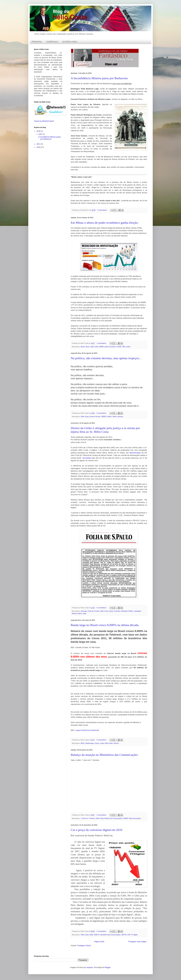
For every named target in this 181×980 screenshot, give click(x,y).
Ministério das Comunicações (111, 935)
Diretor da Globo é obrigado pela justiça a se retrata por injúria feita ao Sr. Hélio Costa (105, 430)
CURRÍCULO (52, 42)
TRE (124, 347)
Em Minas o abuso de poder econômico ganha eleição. (105, 223)
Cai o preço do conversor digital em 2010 (97, 830)
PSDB (119, 347)
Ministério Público (127, 611)
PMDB (101, 347)
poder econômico (110, 347)
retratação (138, 611)
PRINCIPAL (37, 42)
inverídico (117, 611)
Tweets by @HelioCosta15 (44, 121)
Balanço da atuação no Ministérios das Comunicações (104, 755)
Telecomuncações (135, 818)
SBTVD (124, 935)
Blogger (108, 967)
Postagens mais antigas (137, 942)
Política (109, 417)
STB (129, 935)
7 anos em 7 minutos (88, 818)
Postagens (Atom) (84, 946)
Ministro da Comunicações (113, 818)
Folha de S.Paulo (94, 611)
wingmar (90, 967)
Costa (102, 743)
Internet (116, 743)
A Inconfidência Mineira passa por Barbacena (99, 78)
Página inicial (99, 942)
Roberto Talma (77, 613)
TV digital (134, 935)
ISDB (91, 935)
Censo (97, 743)
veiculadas (87, 458)
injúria (111, 611)
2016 (39, 131)
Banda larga (90, 743)
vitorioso (120, 417)
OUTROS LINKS (70, 42)
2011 (39, 144)
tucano (128, 347)
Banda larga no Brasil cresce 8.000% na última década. (105, 625)
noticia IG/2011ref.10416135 (87, 730)
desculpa (84, 611)
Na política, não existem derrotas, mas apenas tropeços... (106, 358)
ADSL (83, 743)
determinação (135, 453)
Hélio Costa (94, 347)
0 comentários (102, 210)
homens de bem (95, 417)
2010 (39, 147)
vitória (114, 417)
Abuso (83, 347)
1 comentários (101, 343)
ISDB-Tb (97, 935)
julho (41, 134)
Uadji (84, 613)
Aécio (88, 347)
